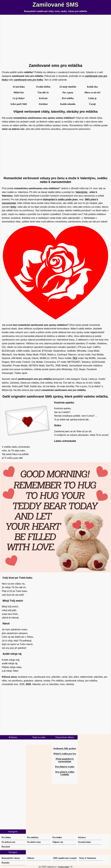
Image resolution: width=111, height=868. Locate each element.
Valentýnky (82, 192)
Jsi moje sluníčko (68, 87)
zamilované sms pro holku (29, 80)
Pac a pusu (68, 92)
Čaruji (92, 104)
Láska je (92, 98)
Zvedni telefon (43, 87)
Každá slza (92, 87)
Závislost (43, 104)
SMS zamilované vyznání (65, 858)
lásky (13, 207)
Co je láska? (19, 98)
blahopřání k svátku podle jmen (60, 199)
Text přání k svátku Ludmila (65, 773)
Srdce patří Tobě (19, 104)
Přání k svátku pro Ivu (65, 754)
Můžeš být (19, 92)
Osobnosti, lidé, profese (65, 749)
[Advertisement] (56, 38)
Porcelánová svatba (65, 767)
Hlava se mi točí (92, 92)
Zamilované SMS (55, 5)
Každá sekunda (68, 104)
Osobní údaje (63, 867)
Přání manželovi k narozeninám (65, 760)
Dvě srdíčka (68, 98)
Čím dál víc (43, 92)
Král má (43, 98)
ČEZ (75, 358)
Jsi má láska (19, 87)
